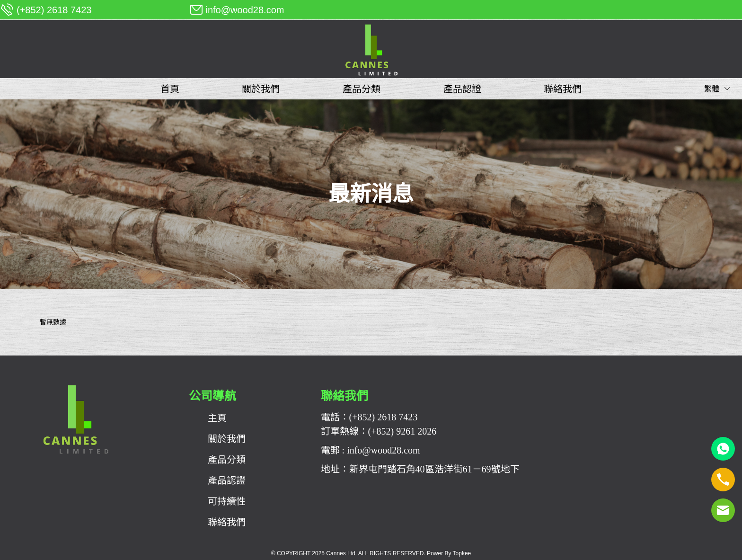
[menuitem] (170, 89)
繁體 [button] (718, 89)
